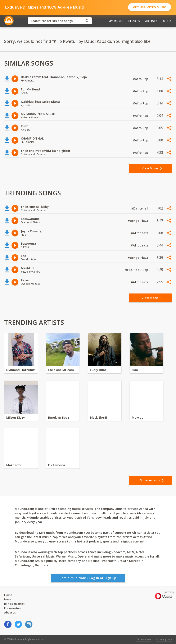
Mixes (167, 21)
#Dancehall (140, 208)
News (8, 599)
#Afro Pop (141, 79)
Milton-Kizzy (16, 417)
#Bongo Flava (138, 221)
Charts (134, 21)
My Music (116, 21)
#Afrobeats (140, 233)
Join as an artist (14, 604)
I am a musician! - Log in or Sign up (88, 578)
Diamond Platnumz (21, 370)
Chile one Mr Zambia (63, 370)
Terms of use (144, 639)
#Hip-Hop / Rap (137, 270)
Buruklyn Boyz (59, 417)
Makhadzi (13, 465)
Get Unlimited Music (150, 7)
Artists (152, 21)
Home (8, 595)
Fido (135, 370)
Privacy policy (164, 639)
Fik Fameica (57, 465)
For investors (13, 608)
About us (10, 612)
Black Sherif (99, 417)
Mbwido (138, 417)
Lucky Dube (98, 370)
